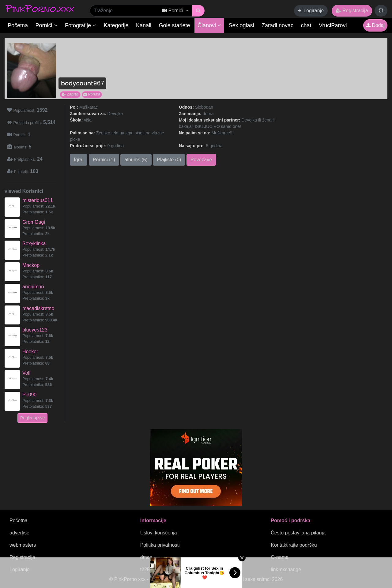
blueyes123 (35, 330)
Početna (18, 25)
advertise (19, 533)
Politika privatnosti (160, 545)
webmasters (23, 545)
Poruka (92, 94)
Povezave (201, 160)
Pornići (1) (104, 160)
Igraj (79, 160)
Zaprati (70, 94)
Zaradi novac (277, 25)
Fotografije (81, 25)
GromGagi (34, 222)
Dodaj (375, 25)
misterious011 (38, 200)
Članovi (209, 25)
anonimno (33, 287)
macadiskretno (38, 308)
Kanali (144, 25)
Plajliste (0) (169, 160)
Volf (26, 373)
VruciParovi (333, 25)
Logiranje (311, 11)
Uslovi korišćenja (159, 533)
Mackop (31, 265)
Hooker (30, 352)
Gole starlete (175, 25)
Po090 (29, 395)
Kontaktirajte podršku (294, 545)
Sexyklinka (34, 243)
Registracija (352, 11)
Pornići (47, 25)
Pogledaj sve (32, 418)
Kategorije (116, 25)
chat (306, 25)
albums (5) (136, 160)
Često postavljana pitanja (298, 533)
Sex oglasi (241, 25)
